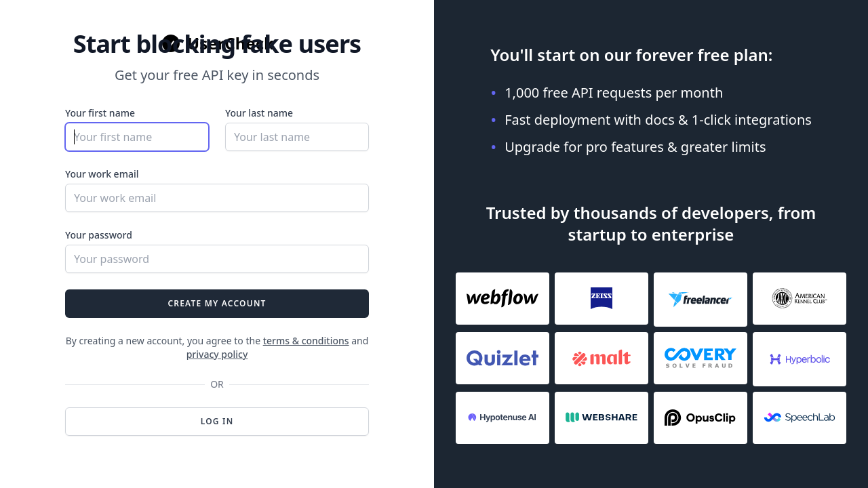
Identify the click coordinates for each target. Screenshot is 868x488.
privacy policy (217, 354)
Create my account (217, 303)
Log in (217, 421)
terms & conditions (306, 341)
